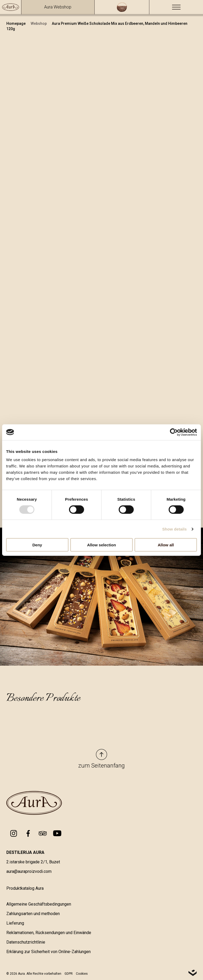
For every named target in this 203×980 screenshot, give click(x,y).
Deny (37, 545)
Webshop (39, 23)
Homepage (16, 23)
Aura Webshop (58, 7)
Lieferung (15, 923)
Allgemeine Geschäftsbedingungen (39, 904)
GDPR (69, 974)
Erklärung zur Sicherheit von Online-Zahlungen (49, 952)
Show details (175, 529)
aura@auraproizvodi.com (29, 871)
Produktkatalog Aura (25, 888)
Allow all (166, 545)
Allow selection (101, 545)
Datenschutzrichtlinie (26, 942)
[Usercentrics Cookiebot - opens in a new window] (174, 432)
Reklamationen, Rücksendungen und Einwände (49, 933)
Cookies (82, 974)
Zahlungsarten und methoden (33, 914)
